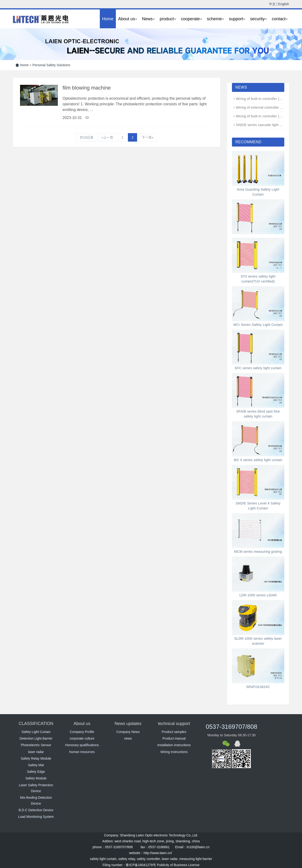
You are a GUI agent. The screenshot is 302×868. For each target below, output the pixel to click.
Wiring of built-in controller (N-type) (263, 116)
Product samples (174, 732)
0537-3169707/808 (231, 727)
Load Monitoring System (36, 817)
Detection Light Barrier (36, 738)
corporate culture (82, 738)
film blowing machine (87, 88)
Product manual (174, 738)
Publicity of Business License (178, 865)
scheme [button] (216, 19)
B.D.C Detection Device (36, 810)
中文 (272, 4)
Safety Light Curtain (36, 732)
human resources (82, 752)
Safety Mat (36, 765)
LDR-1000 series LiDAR (258, 595)
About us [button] (128, 19)
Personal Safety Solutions (51, 65)
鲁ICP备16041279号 (141, 865)
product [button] (168, 19)
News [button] (149, 19)
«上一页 (108, 137)
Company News (128, 732)
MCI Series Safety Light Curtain (258, 325)
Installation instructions (174, 745)
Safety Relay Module (36, 758)
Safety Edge (36, 772)
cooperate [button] (192, 19)
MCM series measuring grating (258, 552)
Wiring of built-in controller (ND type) (264, 99)
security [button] (259, 19)
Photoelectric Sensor (36, 745)
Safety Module (36, 778)
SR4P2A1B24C (258, 687)
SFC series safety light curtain (258, 368)
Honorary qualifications (82, 745)
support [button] (237, 19)
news (128, 738)
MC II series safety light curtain (258, 460)
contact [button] (280, 19)
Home (108, 19)
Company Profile (82, 732)
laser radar (36, 752)
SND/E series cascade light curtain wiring (268, 125)
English (284, 4)
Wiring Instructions (174, 752)
